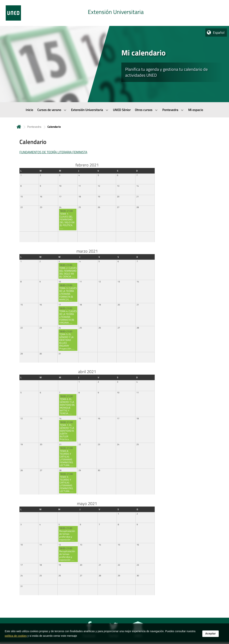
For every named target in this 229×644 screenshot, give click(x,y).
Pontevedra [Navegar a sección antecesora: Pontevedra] (34, 127)
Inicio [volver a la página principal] (19, 127)
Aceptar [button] (211, 634)
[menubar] (114, 110)
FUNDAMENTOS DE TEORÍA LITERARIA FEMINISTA (53, 152)
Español (219, 33)
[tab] (114, 13)
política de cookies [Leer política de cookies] (16, 636)
